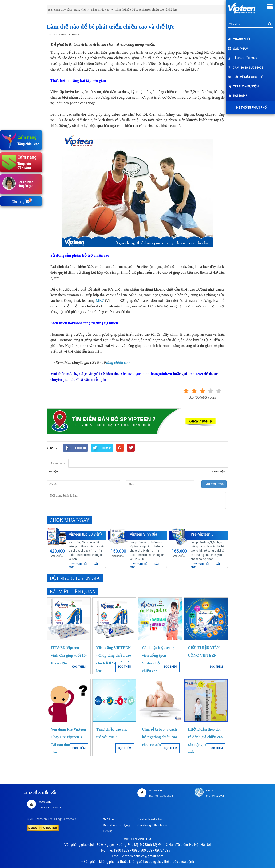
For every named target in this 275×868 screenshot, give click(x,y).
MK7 (100, 300)
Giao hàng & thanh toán (153, 825)
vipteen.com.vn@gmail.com (143, 856)
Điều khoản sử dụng (116, 825)
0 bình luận (218, 471)
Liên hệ (108, 831)
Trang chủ (239, 39)
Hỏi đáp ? (237, 96)
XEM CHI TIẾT (79, 564)
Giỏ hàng (21, 202)
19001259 (195, 374)
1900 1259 (121, 850)
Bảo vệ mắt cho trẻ (246, 77)
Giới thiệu (109, 819)
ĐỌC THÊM (79, 667)
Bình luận (52, 471)
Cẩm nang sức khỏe (246, 68)
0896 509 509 (142, 850)
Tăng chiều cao (242, 58)
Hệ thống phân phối (251, 108)
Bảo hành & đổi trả (150, 819)
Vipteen (42, 819)
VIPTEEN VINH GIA (138, 839)
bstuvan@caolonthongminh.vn (147, 374)
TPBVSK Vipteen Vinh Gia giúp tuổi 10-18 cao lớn (69, 655)
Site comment (58, 463)
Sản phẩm (238, 49)
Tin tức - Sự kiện (243, 86)
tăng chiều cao (118, 363)
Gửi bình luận (214, 484)
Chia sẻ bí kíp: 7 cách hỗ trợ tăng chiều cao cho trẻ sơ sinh (159, 737)
